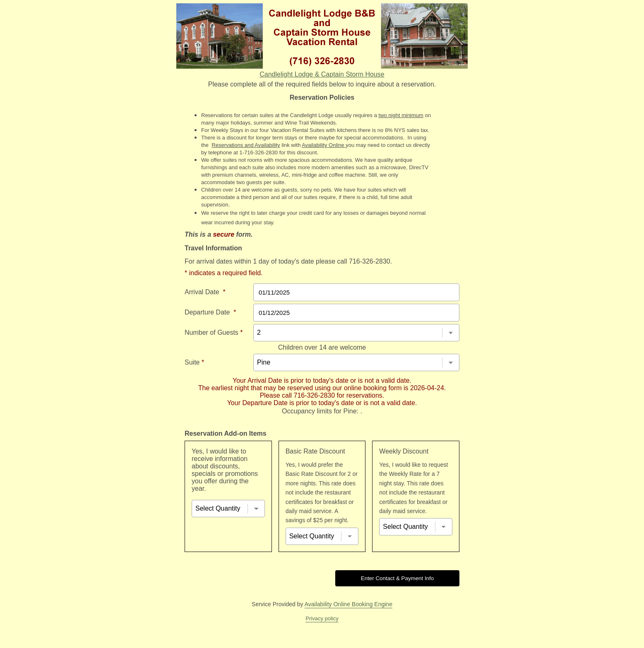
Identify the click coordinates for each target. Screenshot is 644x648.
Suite (194, 362)
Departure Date (210, 312)
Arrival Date (205, 292)
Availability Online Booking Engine (348, 604)
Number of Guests (214, 332)
